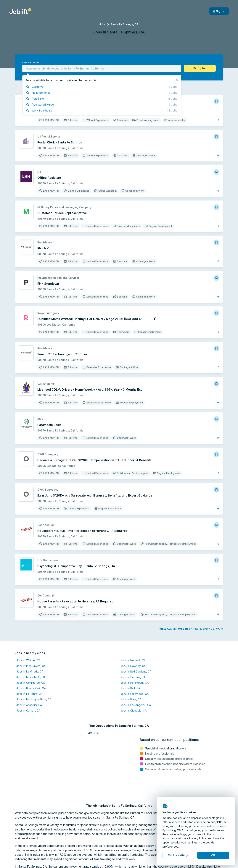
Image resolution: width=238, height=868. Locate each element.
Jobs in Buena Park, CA (31, 688)
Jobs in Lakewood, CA (135, 694)
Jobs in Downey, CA (133, 666)
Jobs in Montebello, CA (31, 677)
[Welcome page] (20, 11)
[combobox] (102, 68)
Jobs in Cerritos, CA (133, 677)
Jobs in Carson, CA (28, 711)
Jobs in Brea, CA (131, 699)
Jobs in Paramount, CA (135, 683)
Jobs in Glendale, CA (134, 711)
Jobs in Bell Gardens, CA (136, 671)
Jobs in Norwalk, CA (133, 660)
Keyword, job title (31, 63)
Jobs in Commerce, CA (31, 683)
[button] (200, 68)
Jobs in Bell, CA (130, 688)
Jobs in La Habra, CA (29, 694)
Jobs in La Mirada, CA (30, 671)
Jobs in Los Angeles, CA (136, 705)
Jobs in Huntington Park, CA (34, 699)
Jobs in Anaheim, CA (29, 705)
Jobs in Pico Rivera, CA (31, 666)
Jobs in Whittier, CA (28, 660)
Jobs (102, 24)
